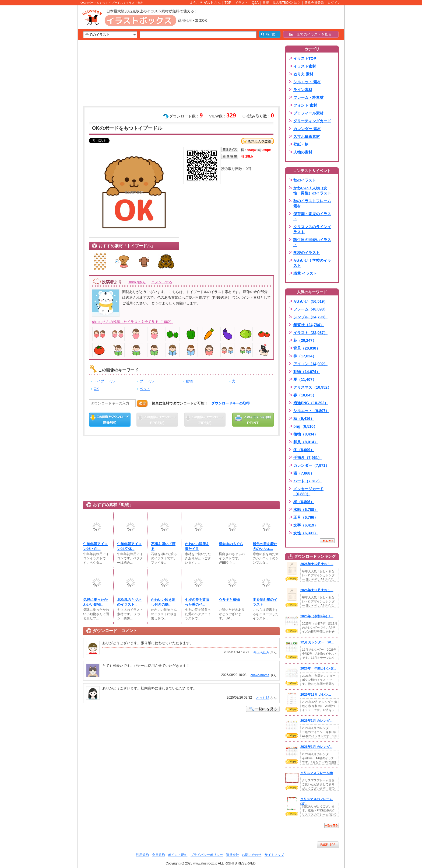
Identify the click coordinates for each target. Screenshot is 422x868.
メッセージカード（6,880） (308, 491)
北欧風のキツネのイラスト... (129, 602)
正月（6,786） (306, 517)
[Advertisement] (52, 89)
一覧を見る (327, 541)
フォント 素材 (305, 105)
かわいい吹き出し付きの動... (163, 602)
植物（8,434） (306, 434)
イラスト (241, 3)
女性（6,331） (306, 533)
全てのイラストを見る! (311, 34)
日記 (266, 3)
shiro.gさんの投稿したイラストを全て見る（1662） (133, 322)
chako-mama (260, 675)
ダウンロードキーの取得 (231, 403)
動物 (189, 381)
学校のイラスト (307, 253)
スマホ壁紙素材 (307, 137)
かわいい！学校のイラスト (312, 263)
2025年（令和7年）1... (317, 616)
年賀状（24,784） (309, 325)
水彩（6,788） (306, 510)
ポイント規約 (178, 855)
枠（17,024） (305, 356)
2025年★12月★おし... (317, 564)
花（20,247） (305, 340)
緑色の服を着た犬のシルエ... (265, 546)
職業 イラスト (305, 273)
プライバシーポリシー (207, 855)
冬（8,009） (304, 450)
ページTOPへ (328, 845)
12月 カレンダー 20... (317, 642)
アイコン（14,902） (310, 364)
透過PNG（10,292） (311, 403)
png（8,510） (305, 426)
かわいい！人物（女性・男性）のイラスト (312, 191)
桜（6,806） (304, 502)
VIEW (292, 579)
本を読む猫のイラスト (265, 602)
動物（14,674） (307, 372)
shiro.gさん (137, 282)
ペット (145, 389)
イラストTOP (305, 58)
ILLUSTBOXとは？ (287, 3)
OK (96, 389)
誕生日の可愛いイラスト (312, 242)
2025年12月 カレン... (316, 695)
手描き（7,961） (307, 458)
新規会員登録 (314, 3)
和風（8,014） (306, 442)
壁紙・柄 (301, 144)
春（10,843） (305, 395)
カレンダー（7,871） (311, 465)
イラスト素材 (305, 66)
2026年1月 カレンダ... (316, 721)
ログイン (334, 3)
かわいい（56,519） (310, 301)
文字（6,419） (306, 525)
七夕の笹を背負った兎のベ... (197, 602)
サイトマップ (274, 855)
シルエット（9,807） (311, 411)
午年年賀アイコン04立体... (129, 546)
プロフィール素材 (308, 113)
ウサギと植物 (229, 600)
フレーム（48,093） (310, 309)
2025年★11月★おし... (317, 590)
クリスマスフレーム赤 (316, 773)
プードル (147, 381)
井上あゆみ (261, 653)
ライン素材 (303, 90)
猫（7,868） (304, 473)
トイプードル (104, 381)
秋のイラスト (305, 180)
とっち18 (263, 698)
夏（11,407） (305, 379)
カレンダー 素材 (307, 129)
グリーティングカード (312, 121)
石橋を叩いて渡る (163, 546)
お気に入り (258, 141)
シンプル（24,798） (310, 317)
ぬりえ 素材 (303, 74)
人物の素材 (303, 152)
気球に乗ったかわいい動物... (95, 602)
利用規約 (142, 855)
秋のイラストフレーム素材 (312, 203)
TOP (228, 3)
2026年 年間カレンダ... (318, 668)
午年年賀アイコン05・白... (95, 546)
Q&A (255, 3)
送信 (142, 403)
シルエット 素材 (307, 82)
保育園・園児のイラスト (312, 216)
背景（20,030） (307, 348)
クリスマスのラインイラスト (312, 229)
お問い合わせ (252, 855)
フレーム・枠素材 (308, 97)
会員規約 (159, 855)
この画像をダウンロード (110, 420)
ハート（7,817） (307, 481)
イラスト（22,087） (310, 333)
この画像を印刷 (253, 420)
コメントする (162, 282)
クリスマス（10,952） (312, 387)
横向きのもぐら (231, 544)
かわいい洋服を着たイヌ (197, 546)
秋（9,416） (304, 419)
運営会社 (233, 855)
